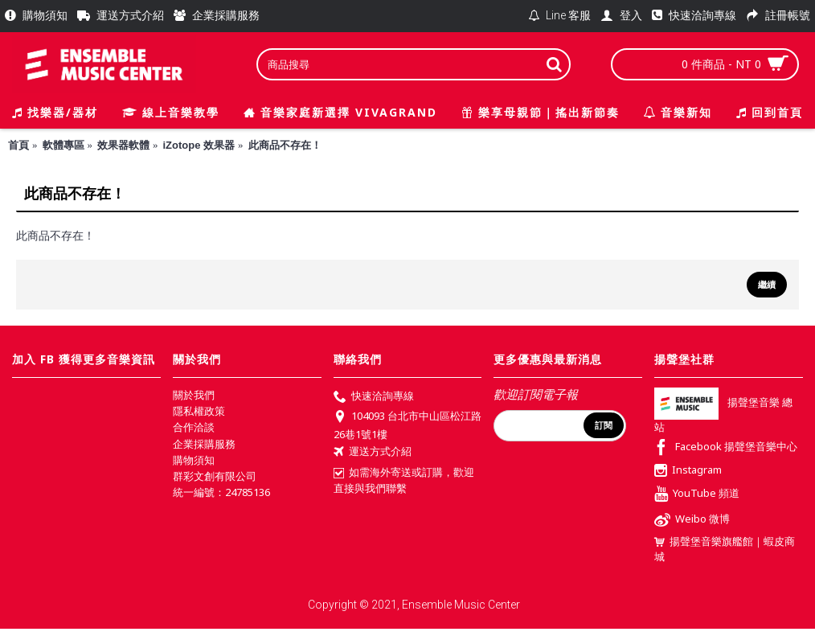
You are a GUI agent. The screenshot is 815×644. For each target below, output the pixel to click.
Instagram (688, 471)
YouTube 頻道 (697, 495)
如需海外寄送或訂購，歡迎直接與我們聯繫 (404, 480)
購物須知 (194, 460)
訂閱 (604, 425)
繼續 (767, 285)
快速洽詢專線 (374, 397)
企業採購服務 (204, 444)
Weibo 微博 (692, 521)
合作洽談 (194, 427)
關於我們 (194, 395)
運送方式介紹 (373, 453)
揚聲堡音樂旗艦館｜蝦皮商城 (725, 549)
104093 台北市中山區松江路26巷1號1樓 (407, 425)
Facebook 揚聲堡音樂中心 (726, 448)
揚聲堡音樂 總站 (723, 415)
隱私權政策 (199, 411)
